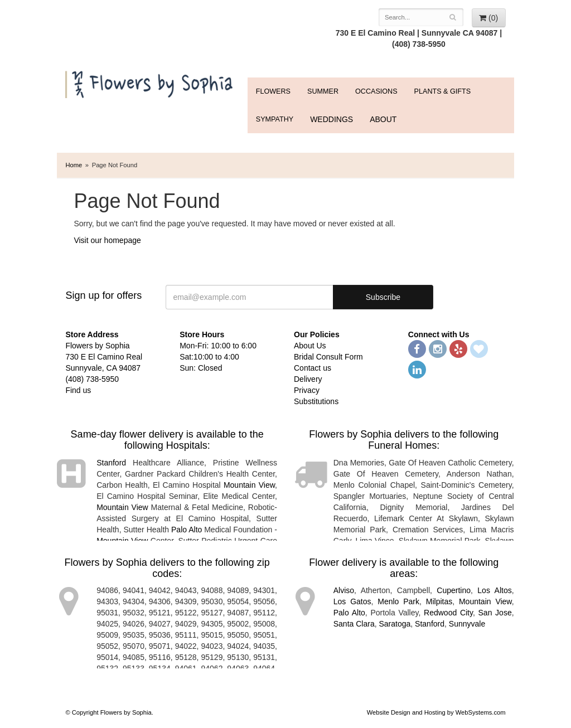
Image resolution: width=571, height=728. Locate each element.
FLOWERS (273, 91)
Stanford (111, 463)
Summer (323, 91)
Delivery (308, 379)
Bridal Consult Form (328, 357)
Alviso (344, 590)
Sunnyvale (467, 624)
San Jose (495, 613)
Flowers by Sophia (150, 82)
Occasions (376, 91)
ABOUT (383, 119)
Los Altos (494, 590)
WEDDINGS (332, 119)
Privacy (307, 390)
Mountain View (249, 485)
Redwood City (448, 613)
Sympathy (275, 119)
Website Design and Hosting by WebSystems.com (436, 712)
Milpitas (439, 601)
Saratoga (395, 624)
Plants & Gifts (442, 91)
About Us (310, 346)
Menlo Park (398, 601)
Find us (78, 390)
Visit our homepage (107, 240)
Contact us (313, 368)
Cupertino (454, 590)
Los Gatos (352, 601)
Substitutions (316, 401)
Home (74, 165)
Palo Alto (187, 530)
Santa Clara (354, 624)
